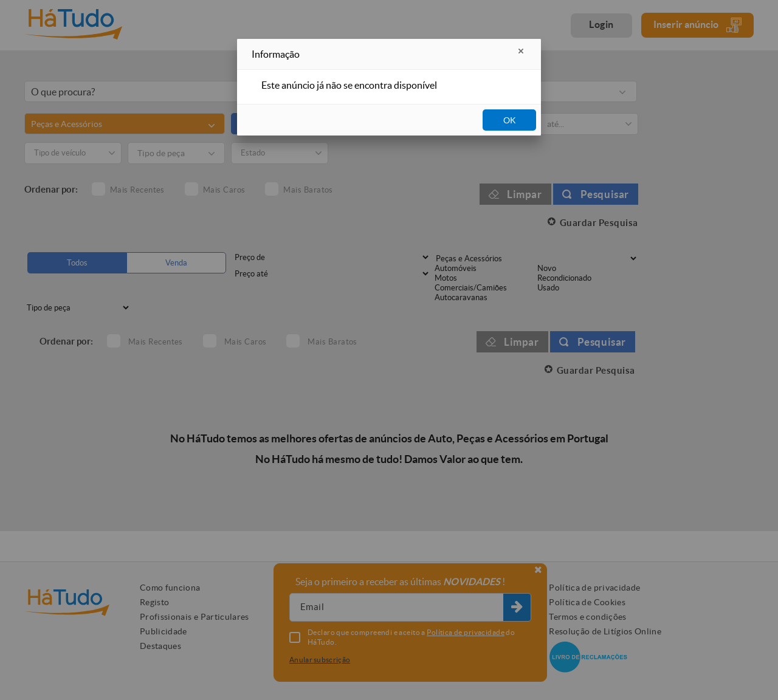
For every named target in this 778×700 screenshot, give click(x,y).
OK (510, 120)
